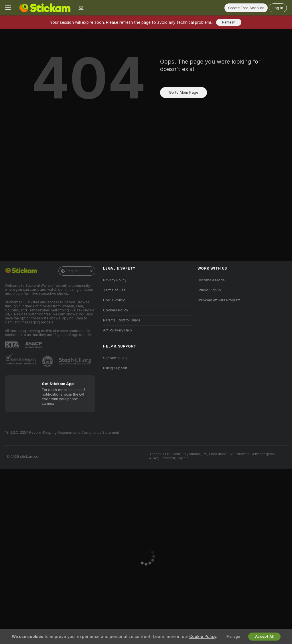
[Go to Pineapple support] (48, 361)
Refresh (229, 22)
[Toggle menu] (8, 8)
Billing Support (115, 368)
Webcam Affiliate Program (219, 300)
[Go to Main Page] (45, 8)
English (77, 271)
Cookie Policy (203, 637)
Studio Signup (209, 290)
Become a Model (212, 280)
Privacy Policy (115, 280)
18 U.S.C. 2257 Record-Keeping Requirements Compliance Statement (62, 433)
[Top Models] (81, 8)
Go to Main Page (184, 92)
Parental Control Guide (122, 320)
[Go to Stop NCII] (76, 361)
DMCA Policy (114, 300)
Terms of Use (114, 290)
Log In (278, 8)
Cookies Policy (116, 310)
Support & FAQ (115, 358)
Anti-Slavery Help (118, 330)
